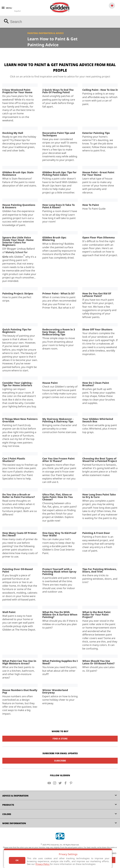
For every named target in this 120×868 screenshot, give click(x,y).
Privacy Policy (43, 864)
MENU (7, 8)
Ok (17, 860)
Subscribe (60, 761)
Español (18, 11)
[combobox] (60, 22)
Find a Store (60, 739)
